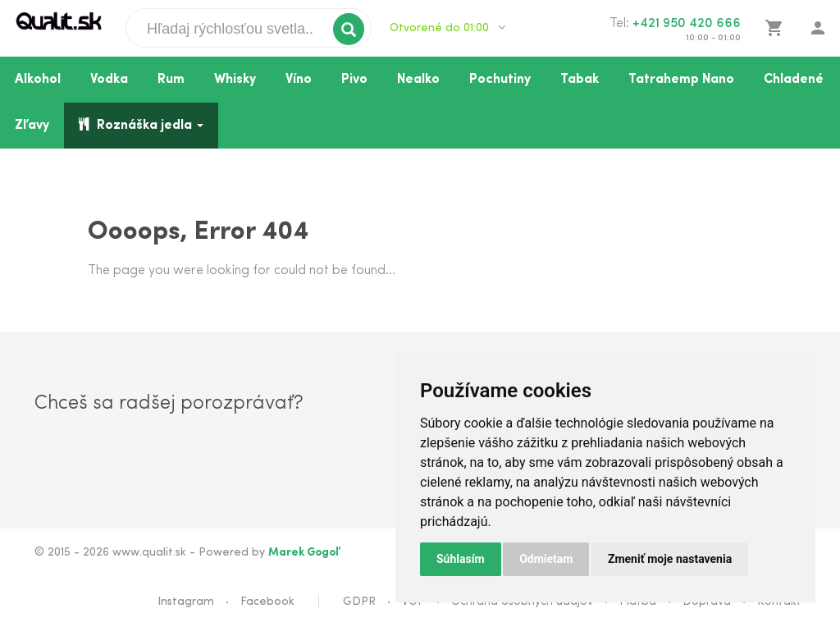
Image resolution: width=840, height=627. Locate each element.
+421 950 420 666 (687, 24)
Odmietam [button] (546, 559)
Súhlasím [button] (461, 559)
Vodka (109, 80)
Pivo (354, 80)
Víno (299, 80)
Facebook (267, 602)
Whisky (235, 80)
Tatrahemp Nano (681, 80)
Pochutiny (500, 80)
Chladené (794, 80)
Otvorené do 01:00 (447, 28)
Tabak (580, 80)
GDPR (359, 602)
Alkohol (38, 80)
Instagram (186, 602)
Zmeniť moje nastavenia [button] (670, 559)
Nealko (418, 80)
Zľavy (32, 126)
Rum (171, 80)
